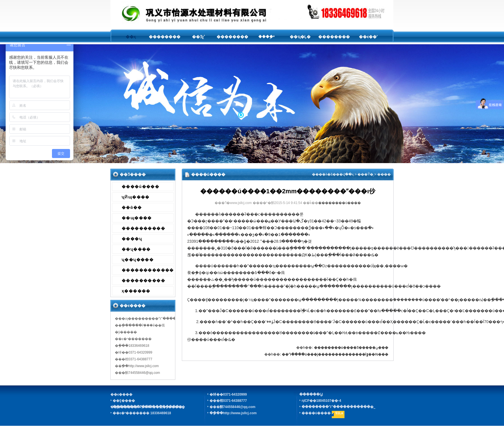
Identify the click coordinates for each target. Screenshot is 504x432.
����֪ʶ (266, 37)
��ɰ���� (137, 218)
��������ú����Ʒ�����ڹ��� (351, 348)
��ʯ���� (136, 249)
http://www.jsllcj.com (240, 413)
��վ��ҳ (345, 174)
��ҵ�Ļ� (300, 37)
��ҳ (131, 37)
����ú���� (140, 187)
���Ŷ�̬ (365, 174)
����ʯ (132, 239)
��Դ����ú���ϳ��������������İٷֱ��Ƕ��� (335, 354)
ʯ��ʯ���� (138, 260)
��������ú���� (340, 203)
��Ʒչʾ (198, 37)
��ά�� (132, 207)
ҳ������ (136, 291)
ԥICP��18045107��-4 (321, 401)
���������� (143, 228)
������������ (148, 270)
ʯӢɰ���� (136, 197)
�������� (165, 37)
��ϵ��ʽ (368, 37)
